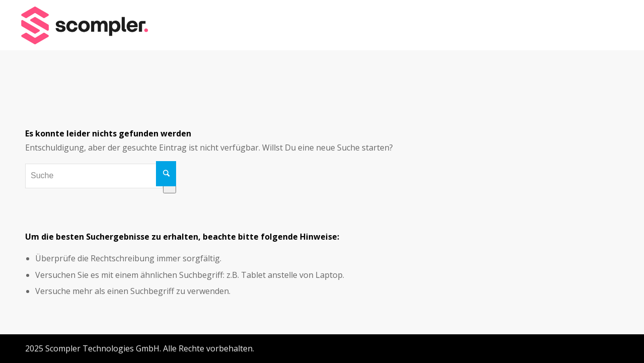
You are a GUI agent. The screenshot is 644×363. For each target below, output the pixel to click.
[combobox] (94, 176)
